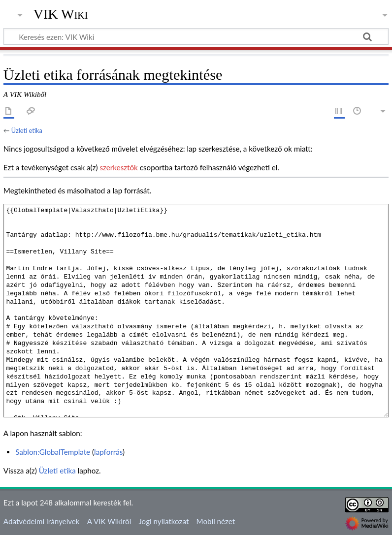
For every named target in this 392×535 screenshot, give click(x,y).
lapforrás (108, 452)
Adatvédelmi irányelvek (42, 521)
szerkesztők (118, 167)
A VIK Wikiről (109, 521)
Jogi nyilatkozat (163, 521)
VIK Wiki (61, 14)
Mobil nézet (216, 521)
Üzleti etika (27, 130)
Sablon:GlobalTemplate (53, 452)
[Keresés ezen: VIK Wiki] (196, 36)
